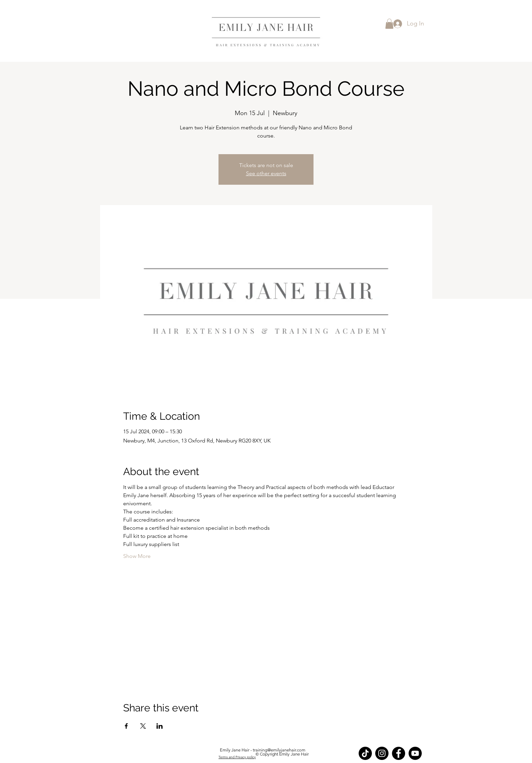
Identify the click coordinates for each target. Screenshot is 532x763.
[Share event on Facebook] (126, 726)
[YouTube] (415, 753)
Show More (137, 556)
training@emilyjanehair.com (279, 750)
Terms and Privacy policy (237, 757)
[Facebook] (398, 753)
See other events (266, 173)
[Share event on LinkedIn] (160, 726)
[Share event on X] (143, 726)
